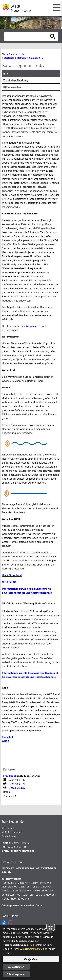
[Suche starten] (53, 36)
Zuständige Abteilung (16, 80)
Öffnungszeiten (12, 87)
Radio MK (8, 737)
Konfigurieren (31, 959)
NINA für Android (12, 575)
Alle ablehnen (16, 967)
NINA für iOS (9, 582)
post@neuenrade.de (23, 851)
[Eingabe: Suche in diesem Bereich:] (27, 36)
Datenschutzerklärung (31, 949)
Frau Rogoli (10, 776)
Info (6, 74)
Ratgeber (33, 326)
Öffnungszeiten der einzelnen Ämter (22, 905)
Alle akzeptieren (16, 974)
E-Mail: (5, 851)
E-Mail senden (17, 788)
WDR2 (6, 741)
